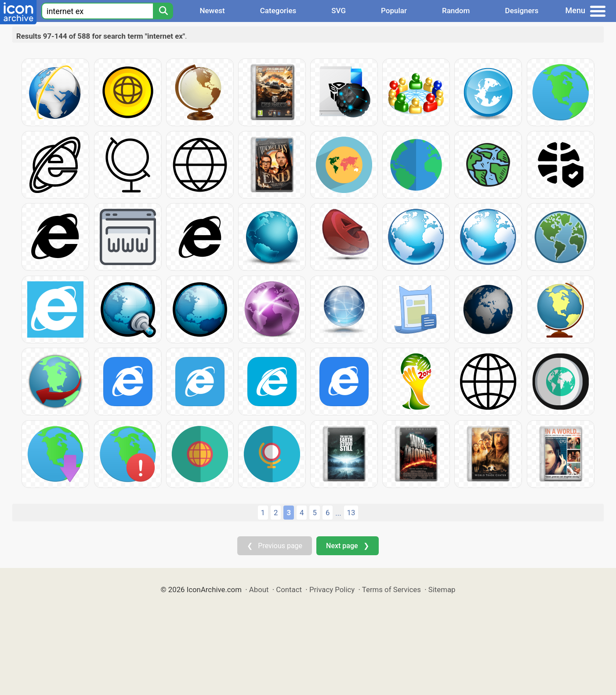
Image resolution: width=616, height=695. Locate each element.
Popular (394, 11)
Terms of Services (391, 589)
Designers (522, 11)
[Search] (163, 11)
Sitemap (442, 589)
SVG (339, 11)
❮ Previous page (275, 546)
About (259, 589)
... (338, 513)
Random (456, 11)
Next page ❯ (347, 546)
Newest (212, 11)
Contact (289, 589)
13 (351, 513)
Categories (278, 11)
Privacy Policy (332, 589)
